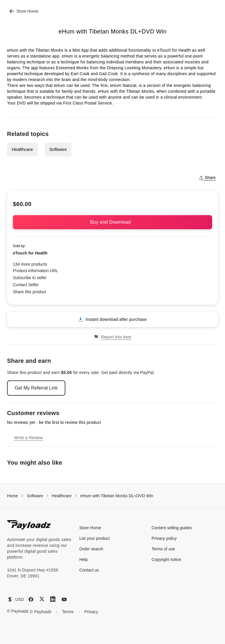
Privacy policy (164, 538)
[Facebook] (31, 599)
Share (207, 178)
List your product (95, 538)
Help (84, 559)
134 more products (30, 264)
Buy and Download (112, 222)
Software (58, 149)
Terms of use (163, 549)
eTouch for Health (30, 253)
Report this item (112, 337)
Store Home (24, 11)
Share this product (30, 292)
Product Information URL (35, 271)
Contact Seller (26, 285)
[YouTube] (64, 599)
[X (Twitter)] (42, 599)
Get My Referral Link (36, 388)
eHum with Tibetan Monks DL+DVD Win (117, 496)
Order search (91, 549)
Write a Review (28, 438)
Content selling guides (172, 528)
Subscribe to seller (30, 278)
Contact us (89, 570)
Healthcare (22, 149)
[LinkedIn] (53, 599)
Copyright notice (166, 559)
